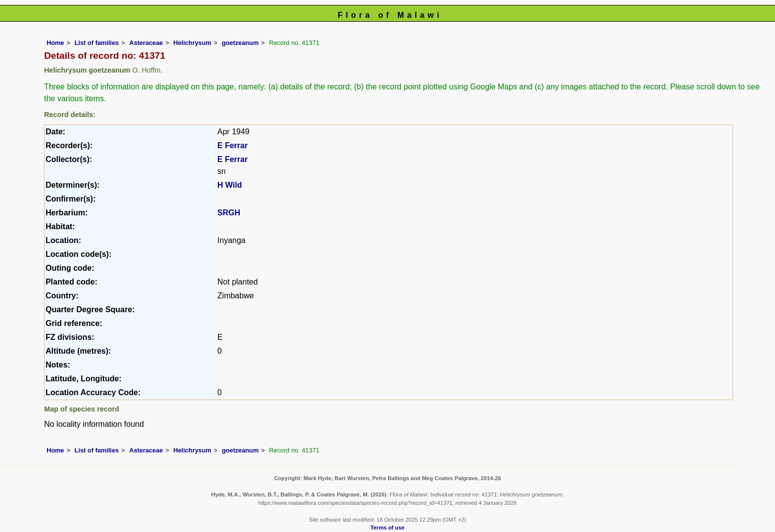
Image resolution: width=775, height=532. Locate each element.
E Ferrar (233, 145)
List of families (97, 43)
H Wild (230, 185)
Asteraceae (146, 43)
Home (55, 43)
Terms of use (388, 528)
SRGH (229, 213)
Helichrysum (193, 43)
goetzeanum (240, 43)
